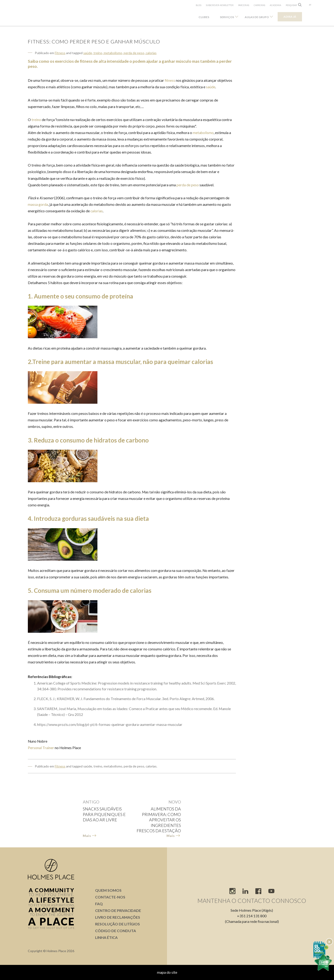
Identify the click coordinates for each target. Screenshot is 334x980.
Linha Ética (106, 937)
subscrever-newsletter (220, 5)
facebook (258, 891)
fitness (170, 80)
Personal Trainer (41, 748)
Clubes (204, 17)
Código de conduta (116, 931)
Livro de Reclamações (118, 917)
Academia (275, 5)
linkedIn (245, 891)
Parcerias (244, 5)
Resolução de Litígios (117, 924)
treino (36, 120)
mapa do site (167, 972)
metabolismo (203, 133)
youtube (271, 891)
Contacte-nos (110, 897)
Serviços (227, 17)
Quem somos (108, 890)
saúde (211, 87)
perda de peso (188, 185)
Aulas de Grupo (257, 17)
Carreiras (259, 5)
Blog (199, 5)
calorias (97, 211)
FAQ (99, 904)
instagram (232, 891)
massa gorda (38, 204)
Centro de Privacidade (118, 910)
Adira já (290, 17)
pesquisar (291, 5)
